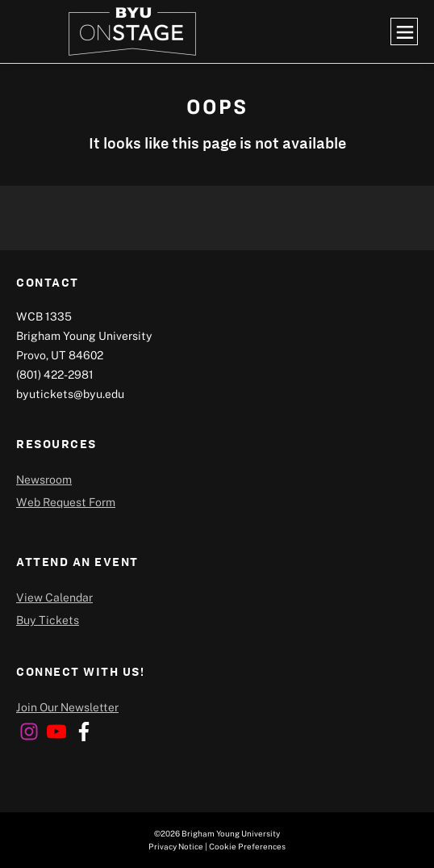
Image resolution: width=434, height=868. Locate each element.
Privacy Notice (176, 846)
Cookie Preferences (247, 846)
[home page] (132, 31)
